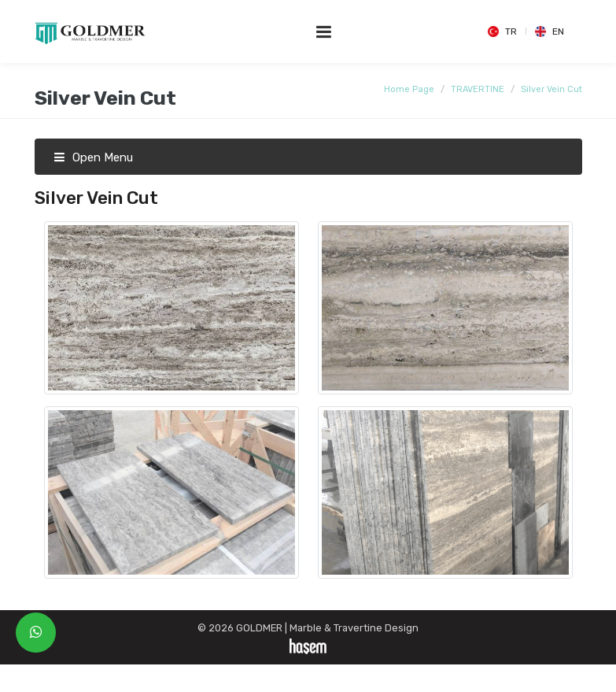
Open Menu (93, 157)
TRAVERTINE (478, 89)
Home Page (409, 89)
